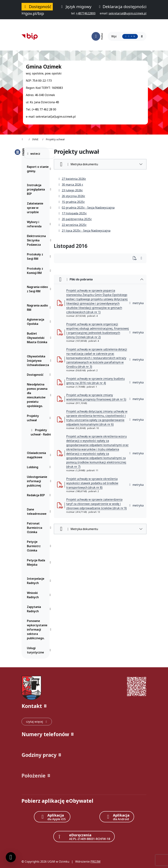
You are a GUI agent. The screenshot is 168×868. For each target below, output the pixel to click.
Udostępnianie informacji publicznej (40, 481)
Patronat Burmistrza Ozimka (40, 528)
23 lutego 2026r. (70, 190)
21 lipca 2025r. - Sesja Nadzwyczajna (84, 231)
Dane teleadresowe (40, 512)
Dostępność (40, 375)
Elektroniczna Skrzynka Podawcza (40, 240)
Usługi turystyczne (40, 650)
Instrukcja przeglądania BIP (40, 189)
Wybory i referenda (40, 224)
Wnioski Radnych (40, 595)
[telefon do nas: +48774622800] (86, 13)
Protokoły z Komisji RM (40, 271)
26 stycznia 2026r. (72, 196)
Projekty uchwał (40, 418)
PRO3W (95, 862)
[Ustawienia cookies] (11, 857)
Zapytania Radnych (40, 609)
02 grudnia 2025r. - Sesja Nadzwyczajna (86, 208)
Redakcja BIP (40, 495)
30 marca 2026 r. (71, 185)
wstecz (33, 154)
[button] (84, 706)
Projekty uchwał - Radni (41, 432)
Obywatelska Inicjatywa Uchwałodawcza (40, 361)
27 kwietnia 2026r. (72, 179)
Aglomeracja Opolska (40, 322)
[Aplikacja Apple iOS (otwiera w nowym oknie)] (52, 817)
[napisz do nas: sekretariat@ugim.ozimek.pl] (128, 13)
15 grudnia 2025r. (71, 202)
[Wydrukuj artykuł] (136, 258)
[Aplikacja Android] (117, 817)
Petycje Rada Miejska (40, 562)
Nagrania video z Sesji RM (40, 289)
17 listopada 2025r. (72, 213)
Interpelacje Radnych (40, 581)
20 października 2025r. (75, 219)
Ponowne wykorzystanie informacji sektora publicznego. (40, 630)
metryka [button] (136, 303)
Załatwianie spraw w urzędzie (40, 208)
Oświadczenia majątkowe (40, 455)
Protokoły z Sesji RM (40, 256)
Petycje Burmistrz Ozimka (40, 546)
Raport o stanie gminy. (40, 169)
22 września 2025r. (72, 225)
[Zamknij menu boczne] (19, 152)
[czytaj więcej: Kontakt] (37, 722)
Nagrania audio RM (40, 308)
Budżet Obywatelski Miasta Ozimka (40, 338)
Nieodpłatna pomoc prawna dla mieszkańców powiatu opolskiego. (40, 395)
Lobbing (40, 467)
